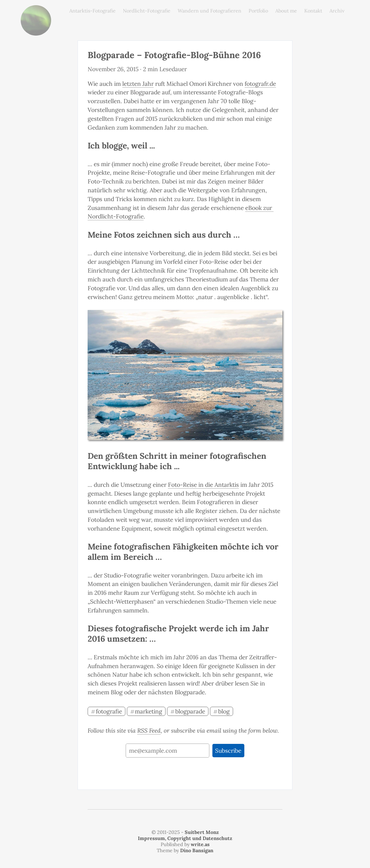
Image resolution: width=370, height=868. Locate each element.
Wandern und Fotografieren (209, 11)
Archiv (337, 11)
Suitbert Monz (202, 832)
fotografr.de (260, 84)
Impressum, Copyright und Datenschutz (185, 838)
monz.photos (36, 10)
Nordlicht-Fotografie (147, 11)
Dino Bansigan (197, 850)
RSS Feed (149, 730)
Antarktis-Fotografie (92, 11)
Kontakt (313, 11)
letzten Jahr (138, 84)
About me (286, 11)
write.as (200, 844)
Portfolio (258, 11)
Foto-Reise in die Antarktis (203, 485)
